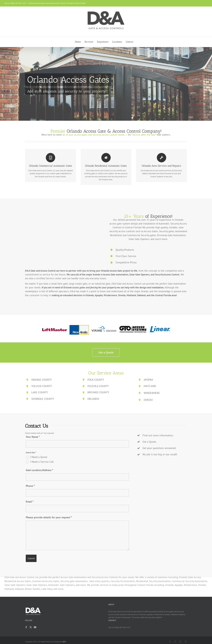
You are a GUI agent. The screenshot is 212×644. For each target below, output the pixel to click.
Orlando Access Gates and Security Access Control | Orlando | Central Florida (57, 3)
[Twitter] (31, 627)
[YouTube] (35, 627)
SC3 (64, 642)
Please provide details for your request (49, 517)
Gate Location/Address (39, 470)
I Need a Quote (39, 457)
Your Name (33, 437)
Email (30, 502)
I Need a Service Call (42, 462)
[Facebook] (26, 627)
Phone (30, 486)
